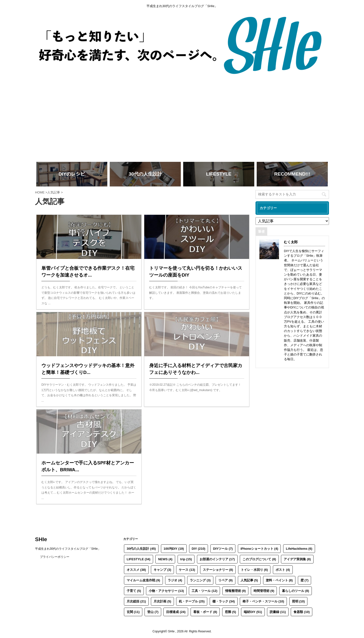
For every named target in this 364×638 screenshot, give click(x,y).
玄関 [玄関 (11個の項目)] (133, 612)
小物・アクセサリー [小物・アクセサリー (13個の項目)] (166, 591)
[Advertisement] (182, 121)
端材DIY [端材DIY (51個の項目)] (253, 612)
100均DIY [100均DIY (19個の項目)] (174, 549)
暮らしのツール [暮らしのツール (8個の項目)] (296, 591)
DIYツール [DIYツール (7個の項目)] (223, 549)
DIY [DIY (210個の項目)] (199, 549)
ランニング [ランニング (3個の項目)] (200, 580)
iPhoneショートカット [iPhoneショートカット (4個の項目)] (259, 549)
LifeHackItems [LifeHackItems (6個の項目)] (299, 549)
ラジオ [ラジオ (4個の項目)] (175, 580)
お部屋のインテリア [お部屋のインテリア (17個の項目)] (217, 559)
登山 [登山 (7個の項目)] (153, 612)
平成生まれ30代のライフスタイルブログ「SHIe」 (68, 549)
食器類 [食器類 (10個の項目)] (302, 612)
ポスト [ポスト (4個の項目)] (283, 570)
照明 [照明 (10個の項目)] (298, 601)
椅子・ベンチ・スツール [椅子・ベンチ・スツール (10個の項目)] (263, 601)
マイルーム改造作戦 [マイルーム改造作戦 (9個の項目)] (143, 580)
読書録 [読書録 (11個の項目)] (278, 612)
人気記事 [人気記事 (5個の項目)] (249, 580)
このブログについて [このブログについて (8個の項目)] (259, 559)
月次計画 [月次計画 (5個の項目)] (162, 601)
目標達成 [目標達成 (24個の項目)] (176, 612)
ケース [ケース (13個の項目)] (187, 570)
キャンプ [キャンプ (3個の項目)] (162, 570)
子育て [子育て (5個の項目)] (134, 591)
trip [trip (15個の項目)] (186, 559)
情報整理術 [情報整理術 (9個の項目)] (236, 591)
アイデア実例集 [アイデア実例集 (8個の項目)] (297, 559)
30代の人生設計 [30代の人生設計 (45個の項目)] (141, 549)
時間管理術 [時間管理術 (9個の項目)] (264, 591)
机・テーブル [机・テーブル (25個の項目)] (192, 601)
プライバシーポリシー (55, 557)
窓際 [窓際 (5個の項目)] (231, 612)
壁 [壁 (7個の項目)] (305, 580)
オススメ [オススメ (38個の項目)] (136, 570)
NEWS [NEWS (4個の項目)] (165, 559)
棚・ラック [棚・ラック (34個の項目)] (224, 601)
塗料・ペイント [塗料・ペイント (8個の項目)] (279, 580)
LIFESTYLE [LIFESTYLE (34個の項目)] (139, 559)
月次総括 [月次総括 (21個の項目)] (136, 601)
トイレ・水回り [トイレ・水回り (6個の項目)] (254, 570)
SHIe (41, 539)
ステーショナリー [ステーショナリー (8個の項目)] (218, 570)
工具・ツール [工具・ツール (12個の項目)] (204, 591)
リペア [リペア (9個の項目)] (225, 580)
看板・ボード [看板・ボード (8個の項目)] (205, 612)
